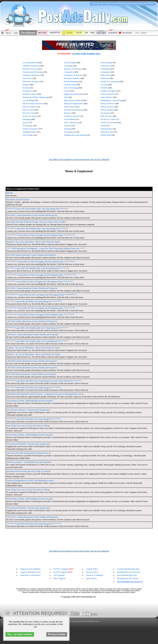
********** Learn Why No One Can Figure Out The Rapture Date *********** (41, 235)
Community (69, 72)
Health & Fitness (30, 94)
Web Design (28, 135)
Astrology (68, 66)
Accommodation (30, 63)
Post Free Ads (28, 113)
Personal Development (73, 110)
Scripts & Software (72, 116)
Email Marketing (71, 81)
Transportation (107, 129)
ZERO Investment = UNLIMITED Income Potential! (29, 462)
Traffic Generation (30, 129)
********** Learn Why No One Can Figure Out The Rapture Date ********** (40, 315)
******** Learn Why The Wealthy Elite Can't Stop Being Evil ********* (38, 268)
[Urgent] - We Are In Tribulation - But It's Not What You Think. (33, 354)
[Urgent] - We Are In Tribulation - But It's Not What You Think (33, 242)
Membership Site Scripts (128, 578)
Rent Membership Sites (127, 575)
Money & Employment (74, 103)
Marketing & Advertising (111, 100)
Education (105, 78)
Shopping (27, 119)
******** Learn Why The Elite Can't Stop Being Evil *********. (35, 301)
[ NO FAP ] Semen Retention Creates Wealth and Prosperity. (32, 321)
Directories (27, 78)
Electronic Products (31, 81)
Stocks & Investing (109, 122)
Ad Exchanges (70, 63)
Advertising (105, 63)
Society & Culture (108, 119)
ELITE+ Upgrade (61, 569)
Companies (105, 72)
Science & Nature (30, 116)
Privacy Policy (92, 572)
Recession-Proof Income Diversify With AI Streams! (29, 471)
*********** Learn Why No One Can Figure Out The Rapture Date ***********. (42, 295)
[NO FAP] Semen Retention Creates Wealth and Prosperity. (32, 255)
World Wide (106, 135)
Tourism (67, 126)
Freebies (104, 88)
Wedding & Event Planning (75, 135)
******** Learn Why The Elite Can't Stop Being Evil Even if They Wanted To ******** (44, 381)
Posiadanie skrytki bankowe (18, 200)
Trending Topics (29, 132)
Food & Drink (70, 85)
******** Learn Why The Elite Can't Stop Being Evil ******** (34, 387)
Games (67, 91)
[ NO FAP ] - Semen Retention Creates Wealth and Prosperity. (33, 517)
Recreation (105, 113)
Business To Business (73, 69)
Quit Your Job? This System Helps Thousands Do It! (29, 453)
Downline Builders (72, 78)
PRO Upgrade (59, 578)
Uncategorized (70, 132)
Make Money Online (73, 100)
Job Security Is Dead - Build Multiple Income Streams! (30, 401)
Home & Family (107, 94)
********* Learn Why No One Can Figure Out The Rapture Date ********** (40, 281)
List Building (28, 100)
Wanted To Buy (107, 132)
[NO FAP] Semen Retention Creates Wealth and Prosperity (31, 374)
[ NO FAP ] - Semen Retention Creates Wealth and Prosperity (32, 334)
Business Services (30, 69)
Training (67, 129)
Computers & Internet (73, 75)
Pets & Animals (107, 110)
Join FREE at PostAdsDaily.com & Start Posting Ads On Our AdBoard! (79, 159)
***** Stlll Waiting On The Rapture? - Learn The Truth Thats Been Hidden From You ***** (46, 248)
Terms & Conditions (95, 575)
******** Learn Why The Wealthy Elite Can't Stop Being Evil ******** (37, 209)
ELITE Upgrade (60, 572)
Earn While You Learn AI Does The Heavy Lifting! (28, 426)
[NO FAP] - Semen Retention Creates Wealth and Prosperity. (32, 215)
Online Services (107, 107)
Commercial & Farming (33, 72)
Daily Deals (105, 75)
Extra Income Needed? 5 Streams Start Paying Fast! (28, 410)
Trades (103, 126)
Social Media (69, 119)
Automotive (106, 66)
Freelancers (27, 91)
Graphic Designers (108, 91)
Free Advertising (71, 88)
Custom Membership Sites (128, 569)
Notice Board (69, 107)
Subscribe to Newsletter (30, 575)
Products (68, 113)
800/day (10, 193)
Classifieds (105, 69)
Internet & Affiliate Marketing (35, 97)
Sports (25, 122)
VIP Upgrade (59, 575)
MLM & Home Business (33, 103)
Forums (26, 88)
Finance (26, 85)
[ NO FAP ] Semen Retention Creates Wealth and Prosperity (32, 361)
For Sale (104, 85)
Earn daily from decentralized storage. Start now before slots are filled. (36, 222)
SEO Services (106, 116)
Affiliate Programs (30, 66)
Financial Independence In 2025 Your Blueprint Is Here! (30, 480)
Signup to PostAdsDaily (30, 569)
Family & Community (110, 81)
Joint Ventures (106, 97)
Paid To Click (28, 110)
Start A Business (71, 122)
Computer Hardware (31, 75)
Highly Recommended (73, 94)
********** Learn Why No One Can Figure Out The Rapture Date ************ (41, 275)
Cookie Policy (92, 569)
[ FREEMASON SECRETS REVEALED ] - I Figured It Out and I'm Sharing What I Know (45, 394)
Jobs (66, 97)
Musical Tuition (29, 107)
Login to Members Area (30, 572)
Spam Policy (91, 578)
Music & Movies (108, 103)
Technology (28, 126)
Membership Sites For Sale (129, 572)
